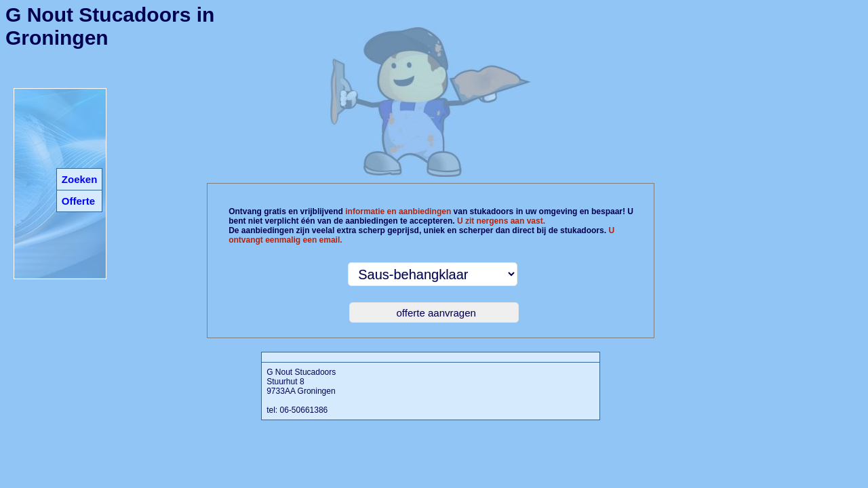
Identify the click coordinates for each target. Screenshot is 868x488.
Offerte (78, 201)
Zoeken (80, 179)
